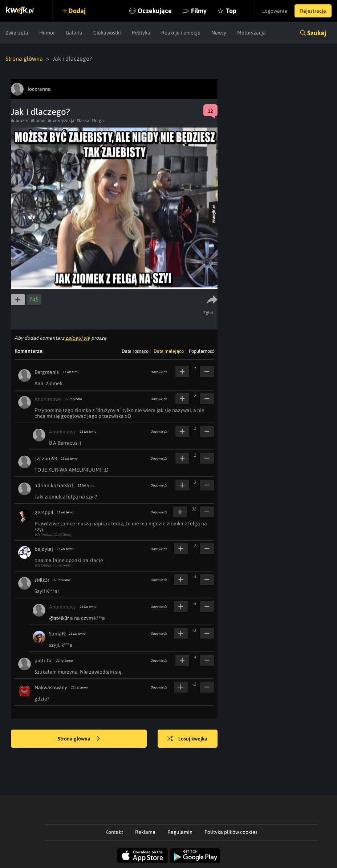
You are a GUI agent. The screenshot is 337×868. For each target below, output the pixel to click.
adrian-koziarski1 (54, 485)
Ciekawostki (107, 33)
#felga (98, 121)
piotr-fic (43, 661)
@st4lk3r (59, 618)
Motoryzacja (251, 33)
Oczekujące (155, 11)
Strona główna (24, 58)
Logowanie (275, 11)
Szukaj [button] (317, 33)
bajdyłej (44, 549)
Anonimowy (48, 399)
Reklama (145, 832)
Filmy (199, 11)
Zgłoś (209, 313)
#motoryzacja (61, 121)
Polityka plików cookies (231, 832)
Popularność (201, 351)
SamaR (57, 634)
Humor (47, 33)
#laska (83, 121)
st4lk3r (42, 580)
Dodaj (77, 11)
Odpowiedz (159, 372)
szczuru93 (46, 459)
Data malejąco (169, 351)
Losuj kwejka (187, 739)
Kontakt (114, 832)
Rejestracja (313, 11)
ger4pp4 (44, 512)
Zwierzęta (17, 33)
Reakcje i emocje (181, 33)
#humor (38, 121)
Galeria (74, 33)
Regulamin (180, 832)
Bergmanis (47, 372)
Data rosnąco (135, 351)
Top (231, 11)
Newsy (219, 33)
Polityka (141, 33)
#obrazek (20, 121)
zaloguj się (78, 338)
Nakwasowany (51, 687)
